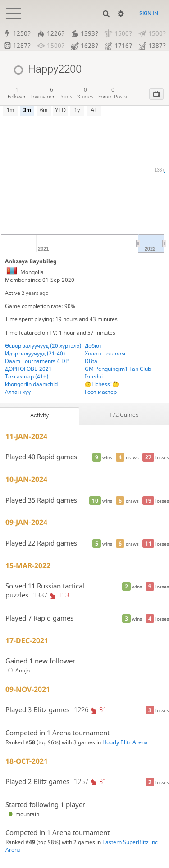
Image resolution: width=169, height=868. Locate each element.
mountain (22, 814)
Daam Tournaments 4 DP (37, 361)
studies (85, 93)
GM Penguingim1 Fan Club (118, 369)
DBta (91, 361)
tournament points (51, 93)
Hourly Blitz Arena (125, 742)
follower (17, 93)
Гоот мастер (101, 392)
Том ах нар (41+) (27, 376)
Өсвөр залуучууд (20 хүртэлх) (43, 346)
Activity (39, 415)
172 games (124, 415)
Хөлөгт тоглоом (105, 353)
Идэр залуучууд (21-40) (35, 353)
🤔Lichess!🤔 (102, 384)
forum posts (113, 93)
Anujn (18, 670)
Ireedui (94, 376)
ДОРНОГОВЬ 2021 (28, 369)
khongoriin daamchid (31, 384)
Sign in (149, 14)
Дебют (93, 346)
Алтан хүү (18, 392)
